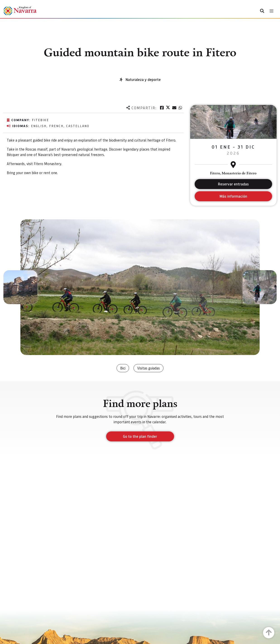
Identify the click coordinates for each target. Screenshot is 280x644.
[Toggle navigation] (272, 11)
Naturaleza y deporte (143, 79)
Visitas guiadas (148, 368)
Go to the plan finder (140, 436)
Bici (123, 368)
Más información (233, 196)
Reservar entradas (233, 184)
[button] (20, 287)
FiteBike (40, 120)
